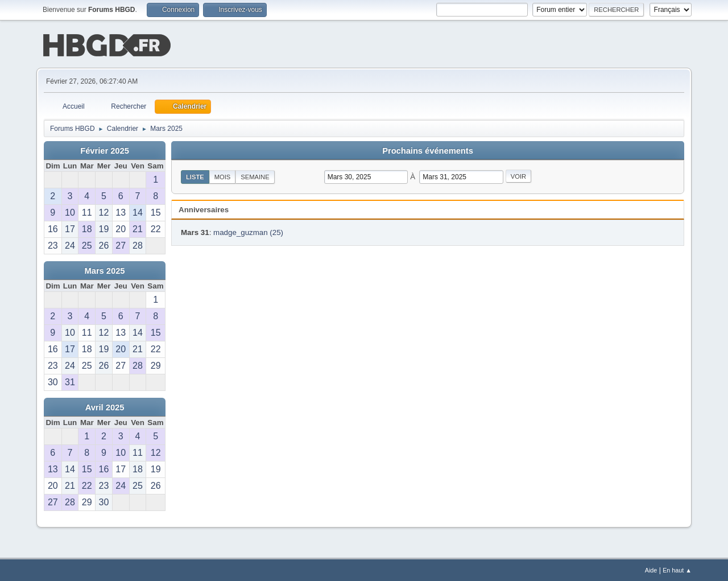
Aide (651, 569)
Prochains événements (428, 150)
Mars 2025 (105, 270)
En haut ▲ (677, 569)
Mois (223, 176)
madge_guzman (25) (248, 231)
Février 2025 (105, 150)
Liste (195, 176)
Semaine (255, 176)
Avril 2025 (105, 406)
